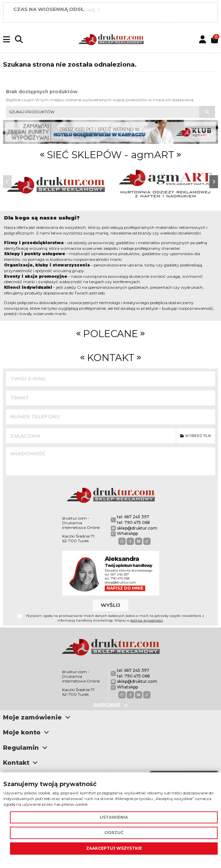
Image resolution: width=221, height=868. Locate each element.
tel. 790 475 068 (133, 522)
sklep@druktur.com (137, 528)
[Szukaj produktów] (207, 112)
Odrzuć (114, 833)
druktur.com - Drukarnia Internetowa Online (81, 523)
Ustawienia (114, 817)
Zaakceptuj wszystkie (114, 848)
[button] (7, 182)
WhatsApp (127, 533)
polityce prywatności (147, 620)
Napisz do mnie (125, 588)
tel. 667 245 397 (133, 517)
